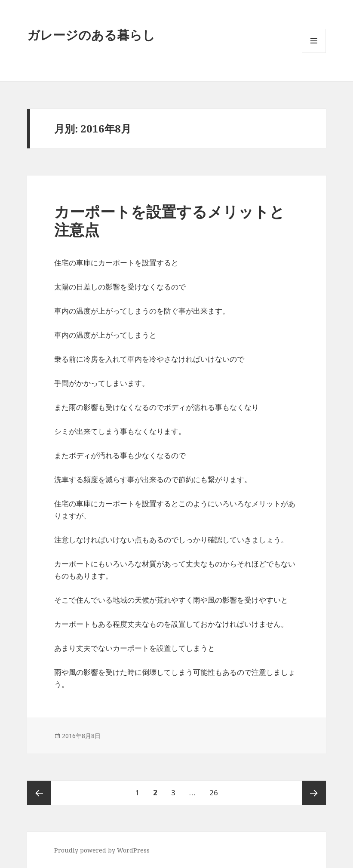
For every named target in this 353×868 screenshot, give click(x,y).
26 (214, 793)
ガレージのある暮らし (91, 35)
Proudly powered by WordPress (102, 850)
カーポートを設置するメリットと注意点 (169, 220)
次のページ (314, 793)
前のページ (39, 793)
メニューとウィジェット (314, 53)
